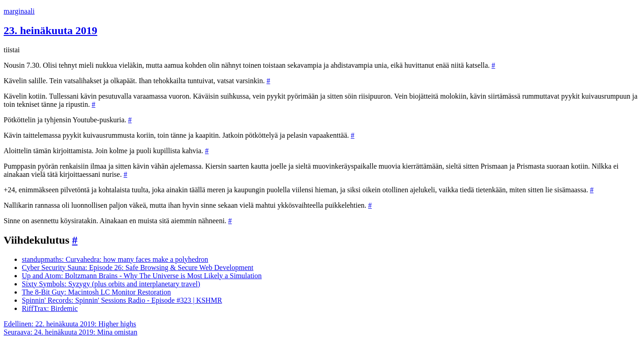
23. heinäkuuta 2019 (50, 30)
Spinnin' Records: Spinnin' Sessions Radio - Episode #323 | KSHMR (122, 300)
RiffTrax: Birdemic (50, 308)
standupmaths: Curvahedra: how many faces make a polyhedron (115, 259)
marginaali (19, 11)
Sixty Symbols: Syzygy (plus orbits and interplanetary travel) (111, 284)
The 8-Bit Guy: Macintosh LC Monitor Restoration (96, 292)
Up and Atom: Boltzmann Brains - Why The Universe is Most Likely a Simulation (142, 276)
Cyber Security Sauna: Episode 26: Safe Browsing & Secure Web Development (137, 267)
